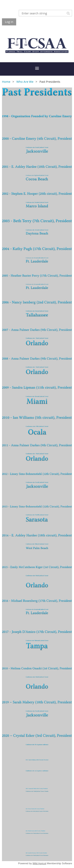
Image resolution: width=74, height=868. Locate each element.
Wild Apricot (39, 863)
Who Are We (25, 82)
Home (6, 82)
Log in (9, 22)
